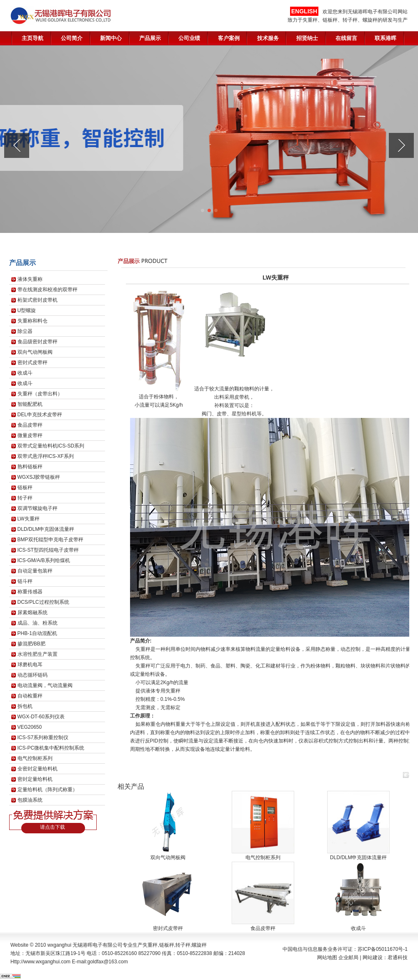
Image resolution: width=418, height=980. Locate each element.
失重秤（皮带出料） (40, 394)
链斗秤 (25, 581)
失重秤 (150, 945)
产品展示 (150, 38)
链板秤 (25, 487)
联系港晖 (385, 38)
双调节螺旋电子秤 (38, 508)
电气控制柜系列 (35, 758)
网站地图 (327, 957)
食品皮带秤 (30, 425)
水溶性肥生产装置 (38, 654)
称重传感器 (30, 592)
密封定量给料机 (35, 779)
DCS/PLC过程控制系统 (43, 602)
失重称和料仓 (33, 321)
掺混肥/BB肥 (31, 644)
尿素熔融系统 (33, 612)
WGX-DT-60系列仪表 (41, 717)
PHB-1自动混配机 (37, 633)
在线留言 (346, 38)
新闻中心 (111, 38)
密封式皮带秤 (33, 362)
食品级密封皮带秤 (38, 342)
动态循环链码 (33, 675)
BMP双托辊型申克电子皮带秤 (50, 540)
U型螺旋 (27, 310)
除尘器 (25, 331)
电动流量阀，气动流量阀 (45, 685)
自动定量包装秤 (35, 571)
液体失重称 (30, 279)
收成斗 (25, 373)
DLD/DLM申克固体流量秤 (46, 529)
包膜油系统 (30, 800)
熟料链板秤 (30, 467)
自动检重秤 (30, 696)
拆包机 (25, 706)
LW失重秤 (29, 519)
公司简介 (72, 38)
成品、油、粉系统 (38, 623)
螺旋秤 (199, 945)
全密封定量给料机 (38, 769)
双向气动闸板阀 (35, 352)
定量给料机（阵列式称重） (48, 790)
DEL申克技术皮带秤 (40, 415)
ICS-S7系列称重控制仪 (43, 737)
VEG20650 (30, 727)
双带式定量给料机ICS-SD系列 (51, 446)
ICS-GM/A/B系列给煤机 (44, 560)
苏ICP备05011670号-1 (383, 949)
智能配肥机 (30, 404)
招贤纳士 (307, 38)
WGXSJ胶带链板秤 (39, 477)
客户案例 (229, 38)
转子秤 (25, 498)
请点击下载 (53, 827)
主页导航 (33, 38)
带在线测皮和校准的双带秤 (48, 290)
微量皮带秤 (30, 435)
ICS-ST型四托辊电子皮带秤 (48, 550)
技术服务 (268, 38)
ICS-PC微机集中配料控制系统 (51, 748)
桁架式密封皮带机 (38, 300)
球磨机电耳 (30, 665)
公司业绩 (189, 38)
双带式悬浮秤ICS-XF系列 (46, 456)
